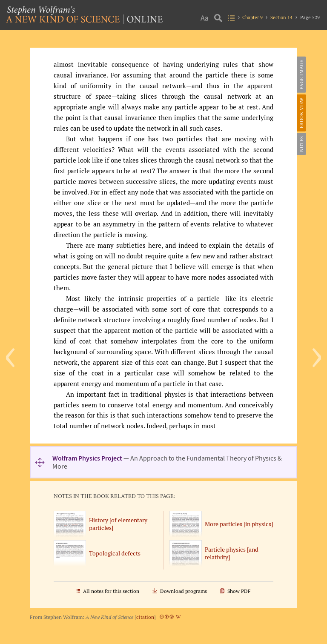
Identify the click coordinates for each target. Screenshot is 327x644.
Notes (301, 144)
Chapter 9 (252, 17)
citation (145, 617)
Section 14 (281, 17)
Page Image (301, 74)
